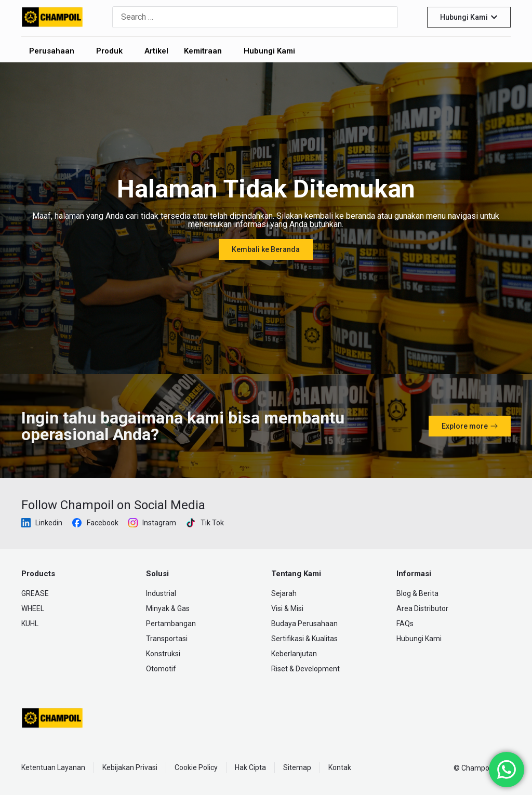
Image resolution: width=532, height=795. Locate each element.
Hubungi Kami (269, 51)
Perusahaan (52, 51)
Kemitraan (203, 51)
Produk (109, 51)
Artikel (156, 51)
